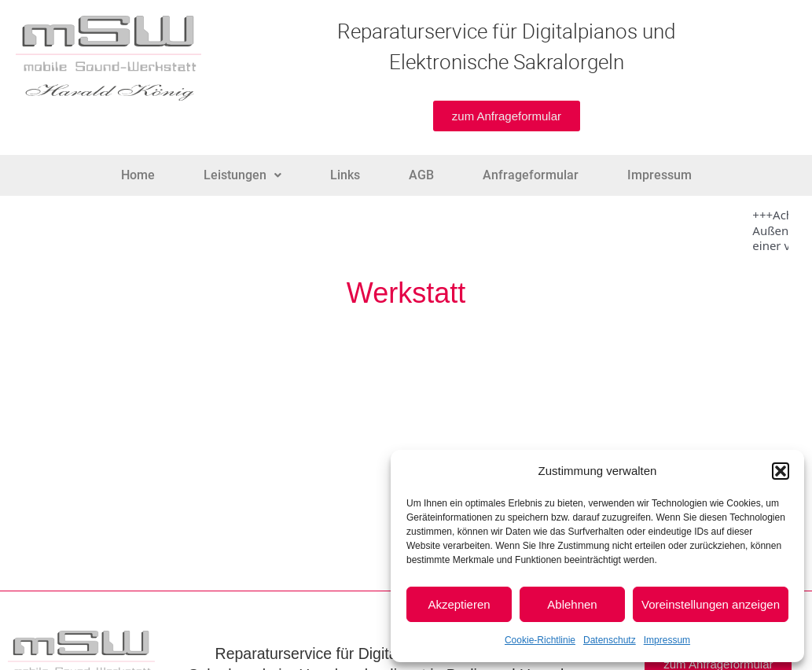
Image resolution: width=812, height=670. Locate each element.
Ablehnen (572, 604)
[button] (781, 471)
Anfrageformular (531, 175)
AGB (421, 175)
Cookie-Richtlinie (540, 640)
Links (345, 175)
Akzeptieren (459, 604)
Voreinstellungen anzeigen (711, 604)
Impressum (667, 640)
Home (138, 175)
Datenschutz (610, 640)
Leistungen (242, 175)
